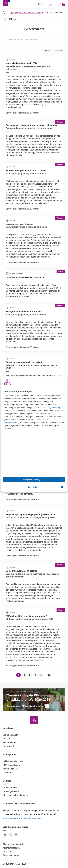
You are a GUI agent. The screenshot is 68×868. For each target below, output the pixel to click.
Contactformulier (11, 788)
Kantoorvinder (9, 742)
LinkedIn (11, 835)
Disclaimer (8, 852)
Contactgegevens (11, 791)
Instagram (5, 835)
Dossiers (7, 739)
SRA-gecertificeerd (12, 765)
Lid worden (8, 772)
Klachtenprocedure (12, 848)
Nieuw (47, 51)
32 (49, 675)
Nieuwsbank (9, 746)
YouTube (16, 835)
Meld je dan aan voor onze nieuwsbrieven (22, 818)
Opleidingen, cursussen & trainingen (26, 13)
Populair (59, 51)
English (42, 4)
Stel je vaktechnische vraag (16, 795)
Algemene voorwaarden (14, 844)
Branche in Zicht (10, 735)
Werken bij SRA (10, 769)
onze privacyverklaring (50, 408)
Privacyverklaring (11, 855)
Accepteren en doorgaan (43, 480)
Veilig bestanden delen (13, 761)
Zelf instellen (46, 487)
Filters (12, 19)
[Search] (34, 40)
